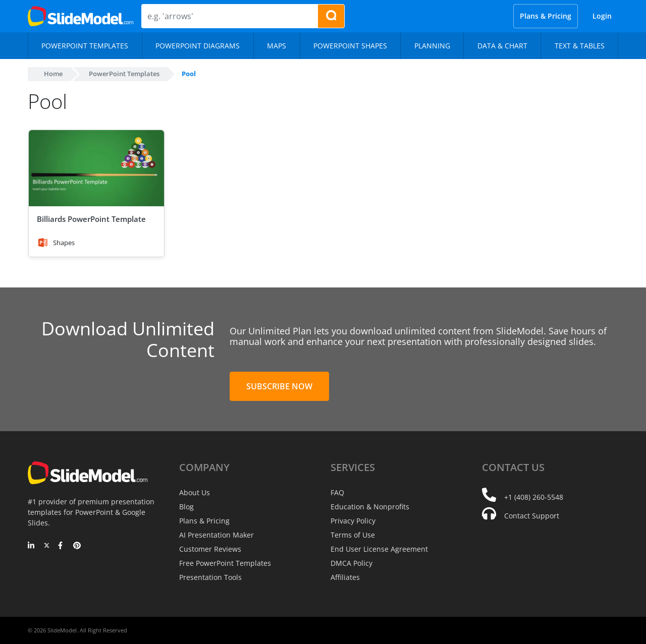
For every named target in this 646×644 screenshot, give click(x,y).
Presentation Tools (210, 577)
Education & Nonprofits (370, 507)
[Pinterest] (77, 546)
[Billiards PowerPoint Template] (96, 168)
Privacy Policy (353, 521)
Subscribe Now (279, 386)
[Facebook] (62, 546)
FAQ (337, 492)
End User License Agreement (379, 549)
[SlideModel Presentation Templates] (80, 16)
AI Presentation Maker (217, 535)
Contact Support (532, 516)
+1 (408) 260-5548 (534, 497)
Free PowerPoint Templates (225, 563)
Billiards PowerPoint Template (91, 219)
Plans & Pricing (546, 16)
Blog (186, 507)
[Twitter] (47, 546)
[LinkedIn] (32, 546)
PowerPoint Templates (124, 74)
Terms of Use (353, 535)
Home (53, 74)
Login (602, 16)
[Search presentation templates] (331, 16)
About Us (195, 492)
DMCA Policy (352, 563)
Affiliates (345, 577)
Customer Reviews (210, 549)
